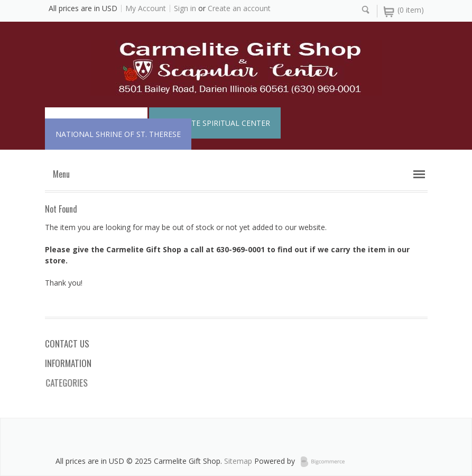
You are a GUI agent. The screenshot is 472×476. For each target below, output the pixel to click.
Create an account (239, 8)
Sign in (185, 8)
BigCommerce (326, 462)
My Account (146, 8)
